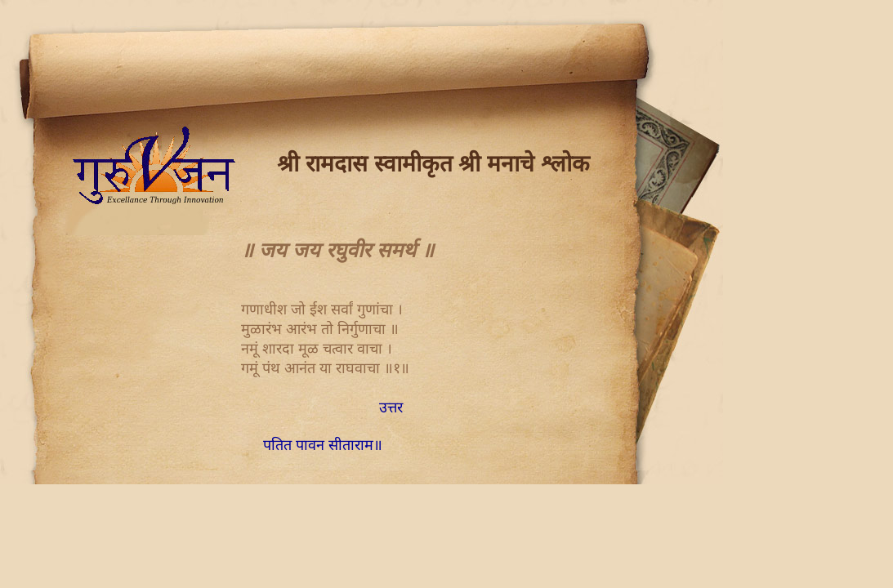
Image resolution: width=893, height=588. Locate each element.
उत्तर (391, 408)
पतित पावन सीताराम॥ (323, 445)
